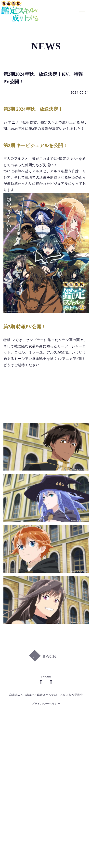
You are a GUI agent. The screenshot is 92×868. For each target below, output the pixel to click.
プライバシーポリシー (46, 704)
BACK (50, 658)
